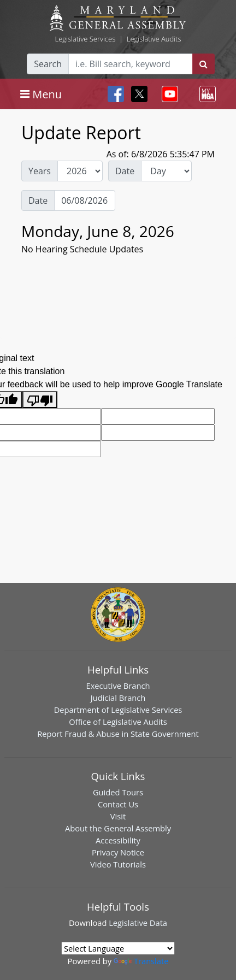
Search (48, 64)
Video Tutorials (118, 864)
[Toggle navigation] (41, 94)
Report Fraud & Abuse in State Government (118, 734)
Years (40, 171)
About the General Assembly (118, 828)
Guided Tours (118, 792)
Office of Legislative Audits (118, 722)
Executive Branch (118, 686)
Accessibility (118, 840)
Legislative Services (85, 39)
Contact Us (118, 804)
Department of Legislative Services (118, 710)
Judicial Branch (118, 698)
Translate (141, 961)
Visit (118, 816)
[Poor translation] (40, 400)
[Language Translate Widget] (118, 948)
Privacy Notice (118, 852)
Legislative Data (138, 923)
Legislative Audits (154, 39)
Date (125, 171)
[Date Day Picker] (85, 200)
